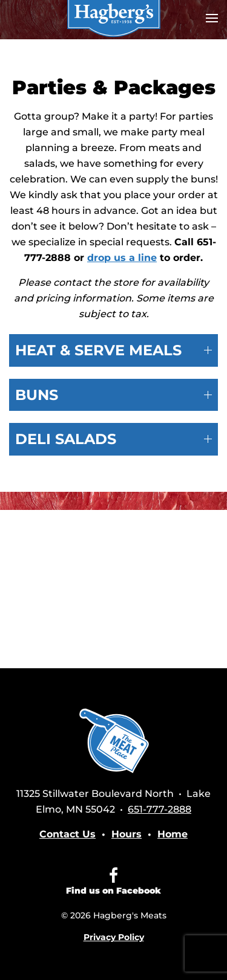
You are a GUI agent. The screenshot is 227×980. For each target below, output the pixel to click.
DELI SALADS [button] (113, 439)
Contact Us (67, 834)
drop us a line (122, 258)
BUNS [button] (113, 395)
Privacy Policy (114, 937)
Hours (127, 834)
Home (173, 834)
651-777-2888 (160, 809)
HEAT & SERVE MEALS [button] (113, 350)
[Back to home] (114, 18)
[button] (212, 18)
